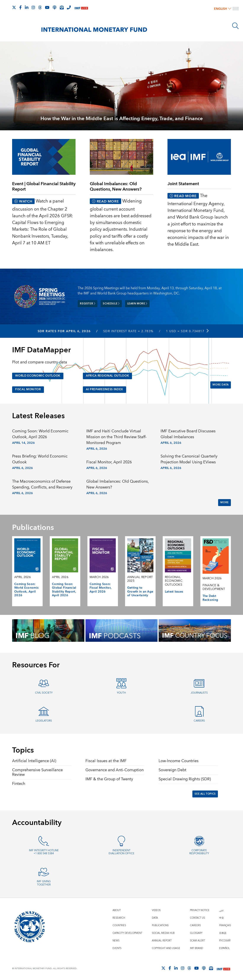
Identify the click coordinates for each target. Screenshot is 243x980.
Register (88, 304)
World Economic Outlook (40, 375)
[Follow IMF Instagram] (33, 7)
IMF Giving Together (44, 882)
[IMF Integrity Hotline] (69, 7)
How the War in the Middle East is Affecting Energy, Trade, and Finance (122, 119)
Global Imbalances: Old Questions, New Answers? (117, 484)
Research (119, 917)
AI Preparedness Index (107, 389)
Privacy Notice (200, 910)
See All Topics (205, 793)
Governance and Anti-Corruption (115, 769)
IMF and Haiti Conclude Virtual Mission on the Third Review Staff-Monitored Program (117, 437)
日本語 (223, 933)
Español (224, 948)
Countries (119, 925)
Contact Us (197, 917)
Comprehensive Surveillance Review (37, 772)
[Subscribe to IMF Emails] (62, 7)
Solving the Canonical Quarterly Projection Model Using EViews (189, 459)
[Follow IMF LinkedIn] (27, 7)
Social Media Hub (163, 933)
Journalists (199, 692)
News (116, 940)
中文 (222, 917)
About (117, 910)
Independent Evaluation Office (121, 851)
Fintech (19, 783)
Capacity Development (127, 933)
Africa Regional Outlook (110, 375)
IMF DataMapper (41, 350)
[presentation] (121, 91)
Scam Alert (197, 940)
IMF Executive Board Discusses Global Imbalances (188, 434)
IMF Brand (196, 948)
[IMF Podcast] (55, 7)
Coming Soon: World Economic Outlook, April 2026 (40, 434)
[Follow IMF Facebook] (20, 7)
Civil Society (44, 692)
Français (225, 925)
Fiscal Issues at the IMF (106, 760)
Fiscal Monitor (29, 389)
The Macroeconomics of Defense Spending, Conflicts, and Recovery (42, 484)
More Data (220, 384)
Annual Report (162, 940)
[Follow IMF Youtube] (47, 7)
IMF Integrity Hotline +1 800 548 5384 (44, 851)
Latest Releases (38, 415)
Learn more (137, 304)
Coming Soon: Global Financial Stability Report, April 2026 (64, 589)
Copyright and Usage (166, 948)
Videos (156, 910)
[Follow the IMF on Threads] (40, 7)
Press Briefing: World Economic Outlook (40, 459)
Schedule (111, 304)
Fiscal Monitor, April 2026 (109, 461)
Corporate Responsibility (199, 851)
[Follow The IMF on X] (14, 7)
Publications (160, 925)
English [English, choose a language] (223, 9)
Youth (121, 692)
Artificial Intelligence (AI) (34, 760)
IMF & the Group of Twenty (109, 778)
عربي (221, 910)
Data (155, 917)
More (224, 502)
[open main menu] (236, 9)
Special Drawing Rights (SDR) (185, 778)
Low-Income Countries (179, 760)
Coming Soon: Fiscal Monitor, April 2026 (101, 587)
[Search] (235, 26)
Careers (199, 720)
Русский (225, 940)
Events (117, 948)
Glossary (196, 933)
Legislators (44, 720)
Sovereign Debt (172, 769)
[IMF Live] (81, 8)
